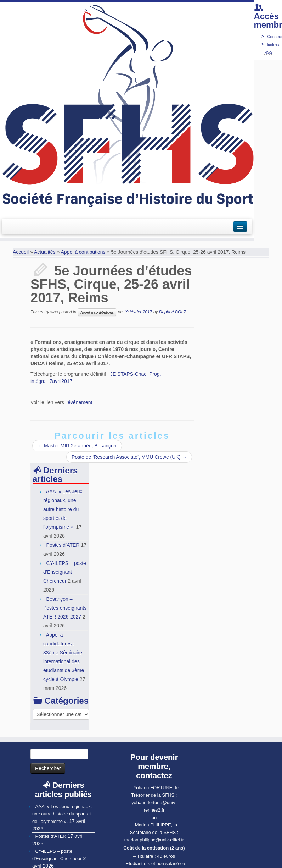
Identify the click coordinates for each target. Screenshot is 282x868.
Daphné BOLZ (173, 312)
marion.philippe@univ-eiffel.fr (154, 831)
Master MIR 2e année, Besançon (77, 446)
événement (80, 402)
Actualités (45, 252)
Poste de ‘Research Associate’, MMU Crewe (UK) (129, 457)
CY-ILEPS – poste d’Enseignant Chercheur (65, 563)
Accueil (21, 252)
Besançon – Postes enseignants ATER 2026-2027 (66, 599)
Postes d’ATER (63, 536)
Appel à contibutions (83, 252)
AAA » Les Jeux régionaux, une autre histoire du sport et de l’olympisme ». (62, 805)
